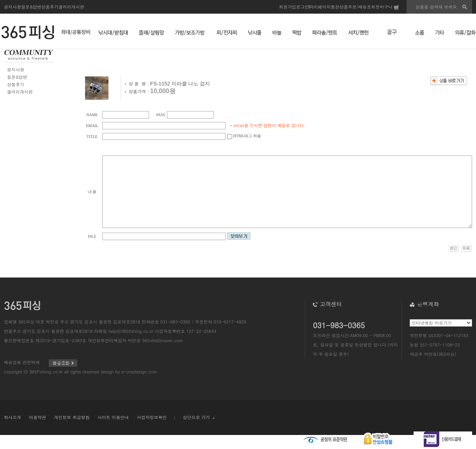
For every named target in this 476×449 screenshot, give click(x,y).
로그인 (303, 7)
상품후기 (50, 7)
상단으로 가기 (198, 417)
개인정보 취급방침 (72, 417)
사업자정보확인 (152, 417)
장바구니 (387, 7)
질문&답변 (31, 7)
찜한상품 (339, 7)
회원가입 (288, 7)
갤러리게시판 (71, 7)
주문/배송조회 (362, 7)
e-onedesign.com (139, 372)
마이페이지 (320, 7)
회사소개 (12, 417)
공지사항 (12, 7)
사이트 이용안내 (113, 417)
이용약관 (37, 417)
